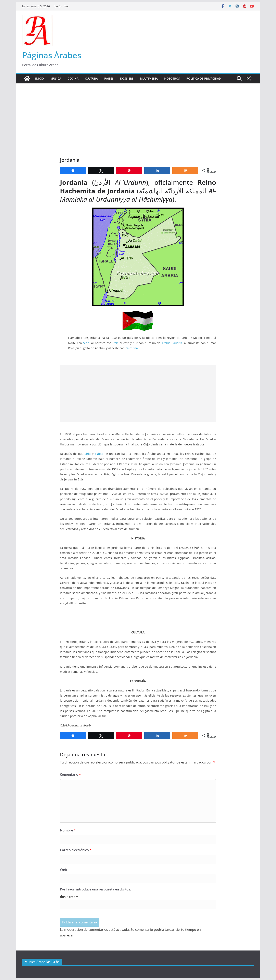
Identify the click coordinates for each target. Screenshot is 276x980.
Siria (86, 343)
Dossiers (127, 78)
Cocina (73, 78)
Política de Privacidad (204, 78)
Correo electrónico (76, 850)
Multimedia (149, 78)
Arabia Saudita (172, 343)
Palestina (132, 348)
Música (56, 78)
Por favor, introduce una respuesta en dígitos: (95, 889)
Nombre (68, 830)
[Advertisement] (138, 114)
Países (109, 78)
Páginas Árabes (52, 55)
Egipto (99, 454)
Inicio (40, 78)
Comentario (70, 774)
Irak (115, 343)
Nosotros (172, 78)
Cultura (91, 78)
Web (63, 870)
